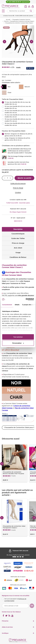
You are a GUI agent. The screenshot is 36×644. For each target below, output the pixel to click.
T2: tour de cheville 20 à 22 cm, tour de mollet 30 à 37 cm (18, 107)
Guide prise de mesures (18, 183)
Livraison (18, 192)
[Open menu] (3, 11)
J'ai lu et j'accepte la (15, 600)
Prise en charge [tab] (18, 243)
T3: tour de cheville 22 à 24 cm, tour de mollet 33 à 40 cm (18, 112)
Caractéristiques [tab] (18, 234)
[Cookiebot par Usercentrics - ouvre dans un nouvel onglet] (26, 299)
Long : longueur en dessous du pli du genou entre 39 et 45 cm (17, 139)
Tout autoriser (18, 337)
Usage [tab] (18, 253)
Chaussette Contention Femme (21, 20)
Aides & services (7, 627)
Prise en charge (18, 188)
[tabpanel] (18, 348)
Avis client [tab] (18, 248)
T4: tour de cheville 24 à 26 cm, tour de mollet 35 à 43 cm (18, 116)
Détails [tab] (17, 305)
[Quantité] (7, 178)
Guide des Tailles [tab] (18, 238)
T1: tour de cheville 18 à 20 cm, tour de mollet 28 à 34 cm (18, 103)
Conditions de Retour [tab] (18, 257)
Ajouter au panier (24, 178)
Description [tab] (18, 229)
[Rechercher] (31, 11)
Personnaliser (18, 343)
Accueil (8, 20)
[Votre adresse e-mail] (15, 606)
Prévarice (5, 621)
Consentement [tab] (7, 305)
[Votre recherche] (21, 11)
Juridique (5, 633)
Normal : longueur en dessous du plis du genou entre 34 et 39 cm (19, 135)
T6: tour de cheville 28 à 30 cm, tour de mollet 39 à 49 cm (18, 124)
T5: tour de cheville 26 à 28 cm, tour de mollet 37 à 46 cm (18, 120)
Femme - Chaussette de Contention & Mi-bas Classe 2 (19, 21)
